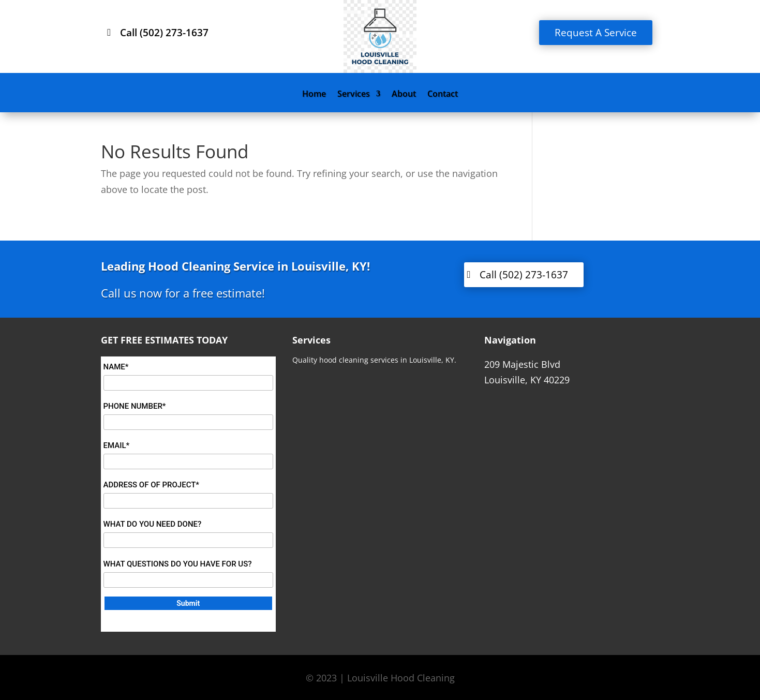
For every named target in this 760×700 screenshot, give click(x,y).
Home (314, 95)
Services (354, 95)
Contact (443, 95)
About (404, 95)
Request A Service (596, 33)
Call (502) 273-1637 (164, 33)
